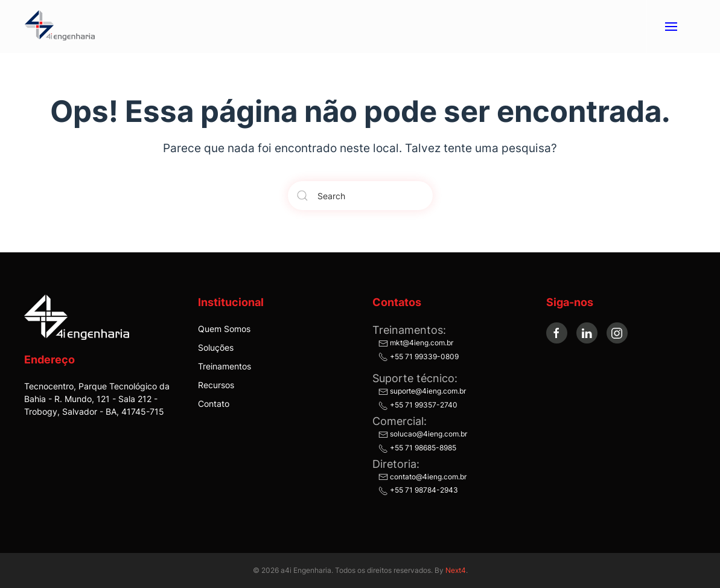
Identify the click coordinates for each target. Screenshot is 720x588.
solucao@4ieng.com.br (423, 434)
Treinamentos (225, 366)
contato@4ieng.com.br (422, 477)
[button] (671, 27)
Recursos (216, 385)
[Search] (360, 196)
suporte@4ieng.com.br (422, 391)
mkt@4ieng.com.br (416, 343)
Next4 (456, 570)
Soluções (216, 347)
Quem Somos (224, 329)
